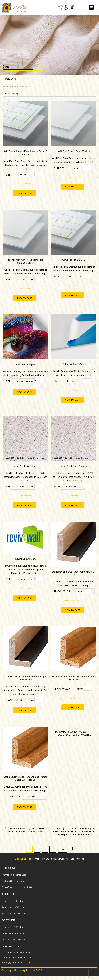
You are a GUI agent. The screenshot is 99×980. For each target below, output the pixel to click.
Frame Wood (62, 689)
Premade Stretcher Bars (14, 875)
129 (62, 849)
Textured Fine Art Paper (14, 881)
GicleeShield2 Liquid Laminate (17, 887)
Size (8, 175)
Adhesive (60, 168)
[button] (91, 7)
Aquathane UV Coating (13, 907)
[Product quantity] (39, 174)
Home (6, 79)
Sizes (57, 487)
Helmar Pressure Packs (14, 914)
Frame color (62, 591)
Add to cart (25, 193)
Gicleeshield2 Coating (13, 901)
